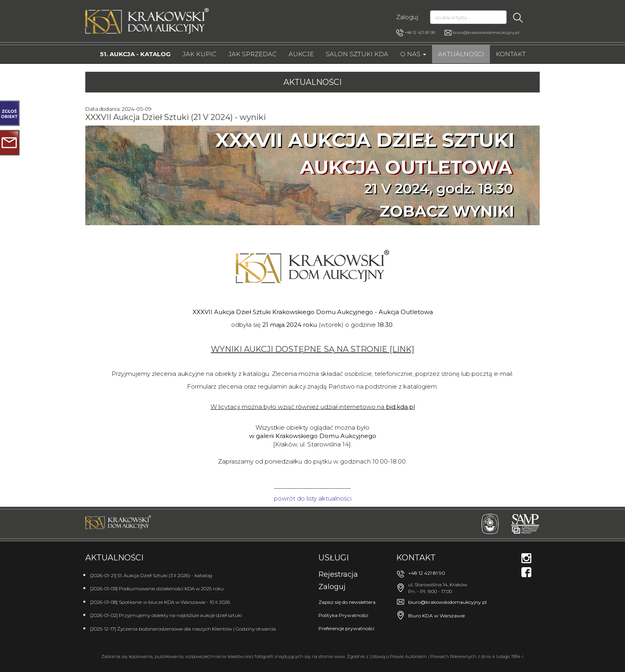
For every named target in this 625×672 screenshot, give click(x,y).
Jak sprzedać (253, 54)
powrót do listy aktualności (313, 498)
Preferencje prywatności (346, 628)
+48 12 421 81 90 (416, 33)
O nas (413, 54)
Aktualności (461, 54)
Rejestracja (338, 574)
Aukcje (301, 54)
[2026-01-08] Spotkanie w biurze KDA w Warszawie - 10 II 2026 (160, 602)
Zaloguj (407, 17)
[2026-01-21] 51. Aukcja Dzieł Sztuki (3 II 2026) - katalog (151, 575)
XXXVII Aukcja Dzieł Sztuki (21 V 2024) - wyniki (176, 117)
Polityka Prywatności (343, 615)
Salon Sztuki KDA (357, 54)
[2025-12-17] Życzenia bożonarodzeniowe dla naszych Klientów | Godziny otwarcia (183, 629)
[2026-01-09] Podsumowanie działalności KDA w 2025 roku (157, 588)
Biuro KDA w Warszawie (436, 616)
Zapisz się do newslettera (347, 602)
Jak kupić (199, 54)
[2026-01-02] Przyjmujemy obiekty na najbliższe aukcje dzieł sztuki (166, 615)
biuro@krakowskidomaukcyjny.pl (486, 32)
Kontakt (511, 54)
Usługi (334, 558)
